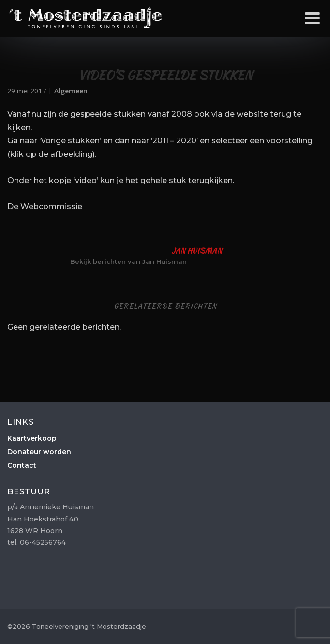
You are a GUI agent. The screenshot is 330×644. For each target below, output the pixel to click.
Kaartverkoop (32, 438)
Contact (22, 465)
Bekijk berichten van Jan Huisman (128, 261)
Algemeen (71, 91)
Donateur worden (39, 452)
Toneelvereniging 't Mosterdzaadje (86, 17)
